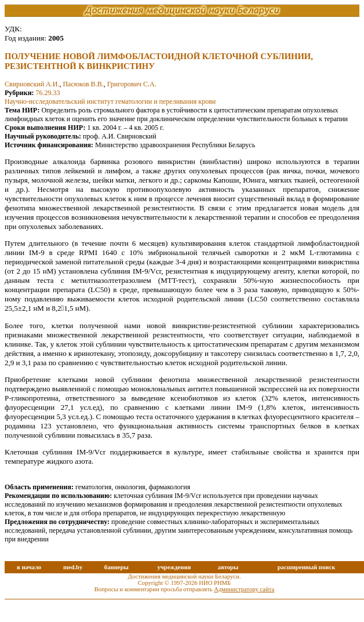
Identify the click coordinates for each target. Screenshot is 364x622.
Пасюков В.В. (83, 84)
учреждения (174, 567)
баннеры (117, 567)
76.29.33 (48, 93)
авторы (228, 567)
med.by (73, 567)
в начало (29, 567)
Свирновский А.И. (32, 84)
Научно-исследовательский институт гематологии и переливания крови (110, 101)
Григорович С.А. (132, 84)
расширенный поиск (307, 567)
